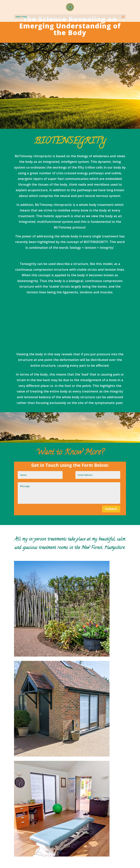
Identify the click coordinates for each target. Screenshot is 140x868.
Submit (111, 509)
